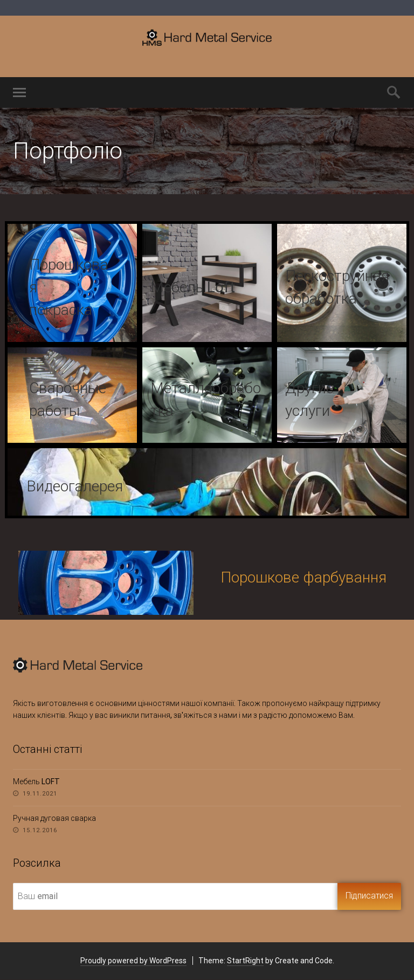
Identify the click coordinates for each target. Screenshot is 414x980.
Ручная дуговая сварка (54, 818)
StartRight (245, 961)
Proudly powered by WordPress (133, 961)
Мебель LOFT (36, 782)
